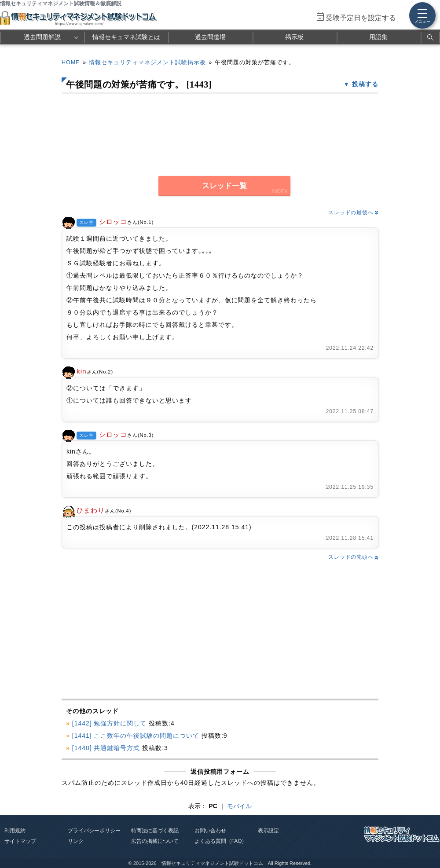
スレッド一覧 (224, 186)
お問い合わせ (210, 831)
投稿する (365, 84)
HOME (71, 62)
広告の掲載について (155, 841)
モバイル (239, 806)
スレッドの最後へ (353, 212)
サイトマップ (20, 841)
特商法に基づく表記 (155, 831)
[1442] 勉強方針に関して (110, 723)
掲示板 (294, 37)
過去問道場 (210, 37)
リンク (76, 841)
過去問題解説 (42, 37)
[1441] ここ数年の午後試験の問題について (136, 736)
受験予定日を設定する (361, 18)
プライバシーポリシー (94, 831)
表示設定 (268, 831)
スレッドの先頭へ (353, 557)
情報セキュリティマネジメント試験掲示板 (147, 62)
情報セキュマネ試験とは (126, 37)
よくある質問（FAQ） (221, 841)
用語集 (378, 37)
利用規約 (15, 831)
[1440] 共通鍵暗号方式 (106, 748)
